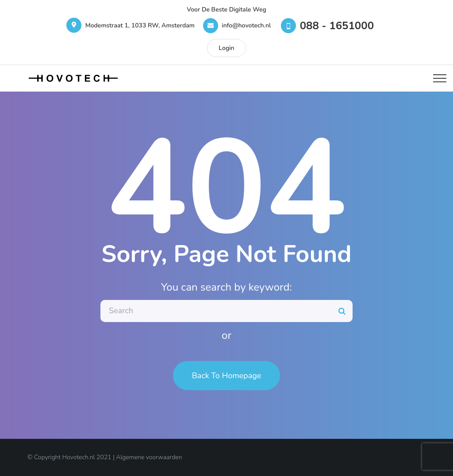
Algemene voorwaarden (149, 457)
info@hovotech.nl (246, 25)
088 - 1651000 (337, 26)
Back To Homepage (227, 376)
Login (226, 48)
